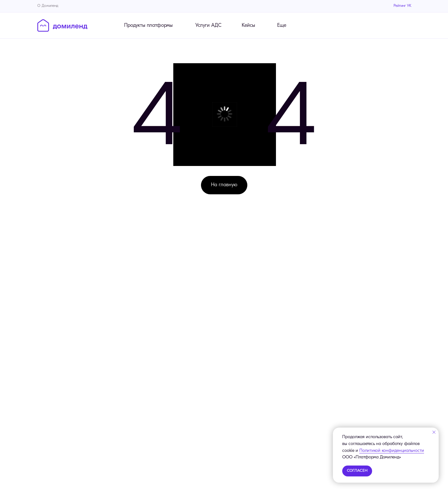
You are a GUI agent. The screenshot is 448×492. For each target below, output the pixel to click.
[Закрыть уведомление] (434, 432)
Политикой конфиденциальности (392, 451)
